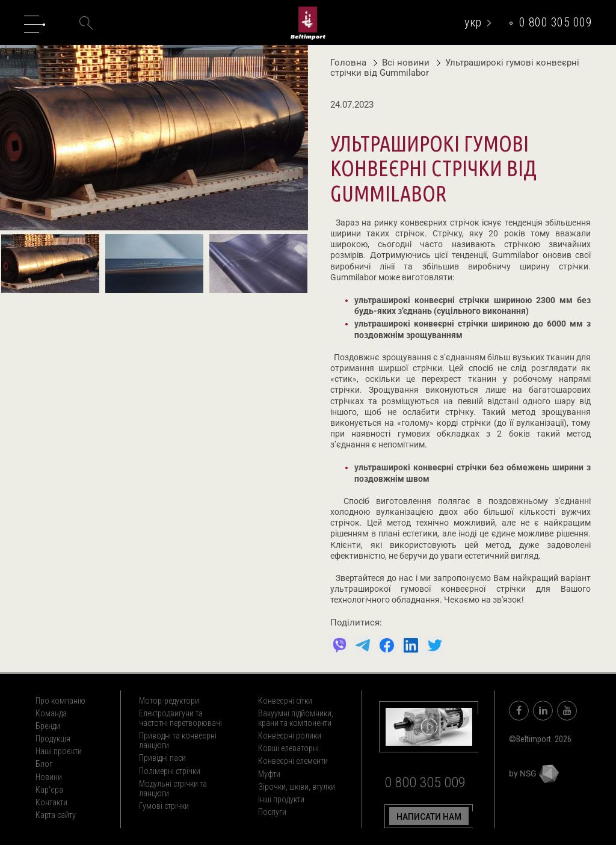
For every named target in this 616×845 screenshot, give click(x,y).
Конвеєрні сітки (285, 701)
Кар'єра (49, 790)
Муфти (269, 774)
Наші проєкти (59, 751)
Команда (51, 713)
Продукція (53, 739)
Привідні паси (162, 758)
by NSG (534, 773)
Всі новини (403, 63)
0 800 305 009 (556, 22)
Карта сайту (56, 815)
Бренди (48, 726)
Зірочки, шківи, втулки (297, 787)
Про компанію (60, 701)
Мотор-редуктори (169, 701)
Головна (348, 63)
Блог (44, 764)
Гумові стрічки (164, 806)
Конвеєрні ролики (290, 736)
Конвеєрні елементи (293, 761)
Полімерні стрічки (170, 771)
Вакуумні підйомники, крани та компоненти (296, 718)
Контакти (51, 802)
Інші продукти (281, 799)
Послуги (272, 812)
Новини (49, 777)
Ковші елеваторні (288, 748)
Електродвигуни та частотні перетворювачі (180, 718)
